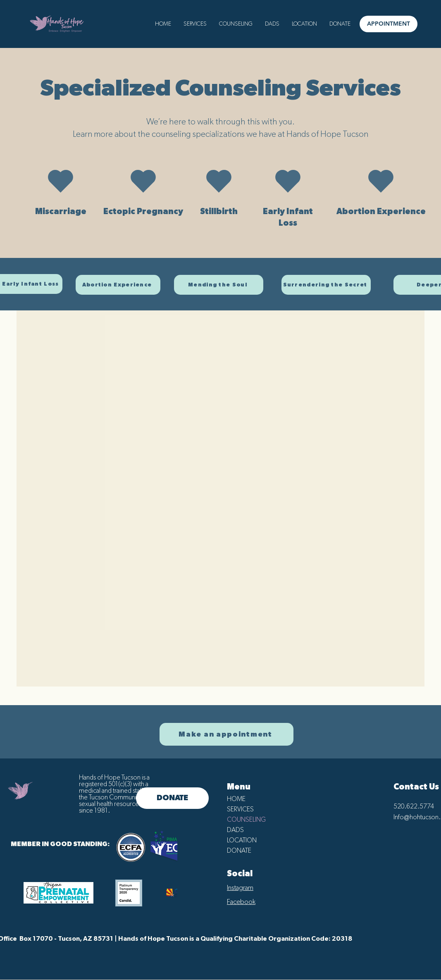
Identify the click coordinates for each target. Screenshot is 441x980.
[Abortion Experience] (118, 285)
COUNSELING (246, 820)
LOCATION (242, 840)
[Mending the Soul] (219, 285)
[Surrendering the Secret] (326, 285)
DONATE (239, 851)
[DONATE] (172, 798)
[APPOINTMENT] (389, 24)
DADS (235, 830)
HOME (236, 799)
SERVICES (240, 809)
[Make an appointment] (226, 734)
